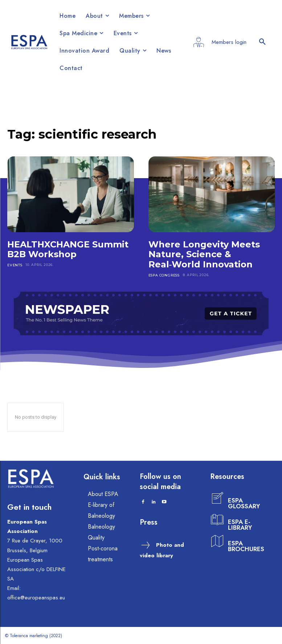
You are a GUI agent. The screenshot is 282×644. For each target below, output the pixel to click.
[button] (262, 42)
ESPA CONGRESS (164, 275)
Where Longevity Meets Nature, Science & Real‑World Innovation (204, 254)
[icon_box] (238, 498)
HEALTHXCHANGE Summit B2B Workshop (68, 249)
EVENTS (15, 265)
